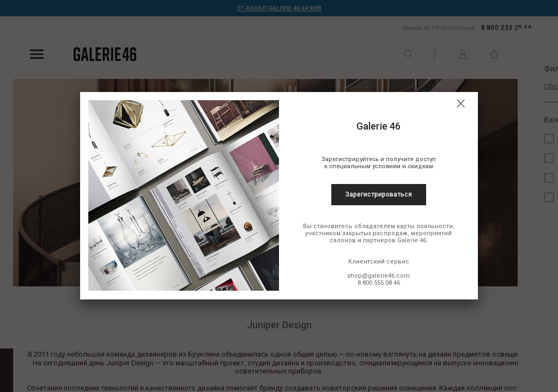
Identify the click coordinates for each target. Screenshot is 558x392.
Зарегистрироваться (379, 194)
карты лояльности (425, 226)
